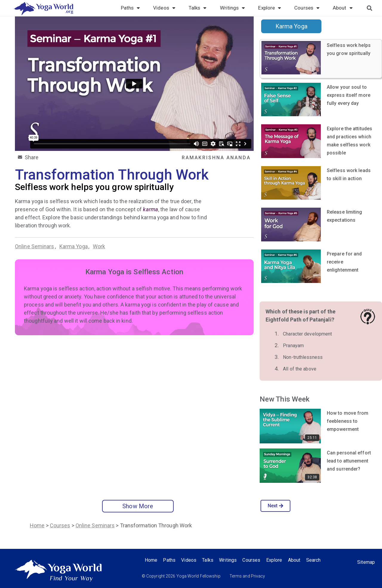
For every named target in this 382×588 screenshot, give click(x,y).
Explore (270, 8)
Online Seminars (35, 246)
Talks (198, 8)
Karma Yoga (74, 246)
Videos (164, 8)
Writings (233, 8)
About (343, 8)
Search (315, 560)
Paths (131, 8)
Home (37, 525)
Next (276, 506)
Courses (307, 8)
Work (99, 246)
